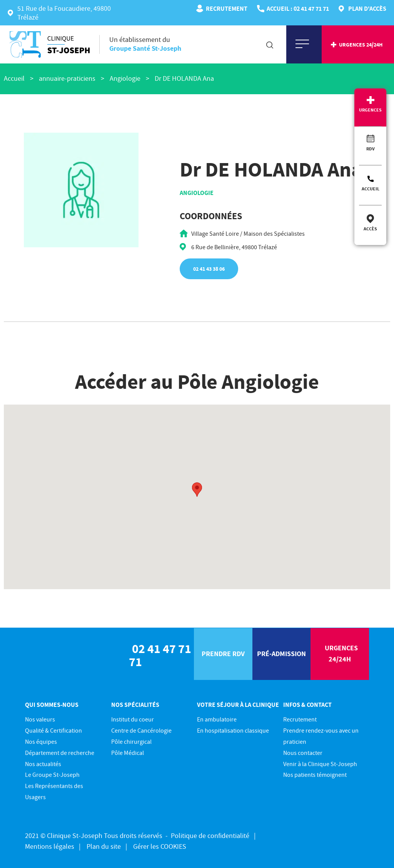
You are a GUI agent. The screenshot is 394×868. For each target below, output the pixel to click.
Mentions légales (50, 846)
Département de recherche (60, 753)
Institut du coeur (133, 719)
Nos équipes (41, 741)
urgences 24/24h (361, 45)
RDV (371, 149)
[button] (197, 490)
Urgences (370, 110)
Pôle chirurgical (131, 741)
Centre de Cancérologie (141, 730)
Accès (370, 229)
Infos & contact (307, 705)
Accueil (371, 189)
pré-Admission (281, 654)
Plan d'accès (367, 8)
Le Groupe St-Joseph (52, 775)
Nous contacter (303, 753)
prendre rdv (223, 654)
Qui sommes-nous (52, 705)
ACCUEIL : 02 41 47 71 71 (298, 8)
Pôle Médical (128, 753)
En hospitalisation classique (233, 730)
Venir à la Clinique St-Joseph (320, 764)
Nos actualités (43, 764)
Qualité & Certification (53, 730)
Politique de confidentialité (210, 836)
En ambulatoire (217, 719)
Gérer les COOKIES (160, 846)
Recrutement (227, 8)
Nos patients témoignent (315, 775)
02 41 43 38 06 (209, 269)
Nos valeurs (40, 719)
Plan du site (104, 846)
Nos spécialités (135, 705)
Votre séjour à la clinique (238, 705)
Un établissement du (145, 44)
